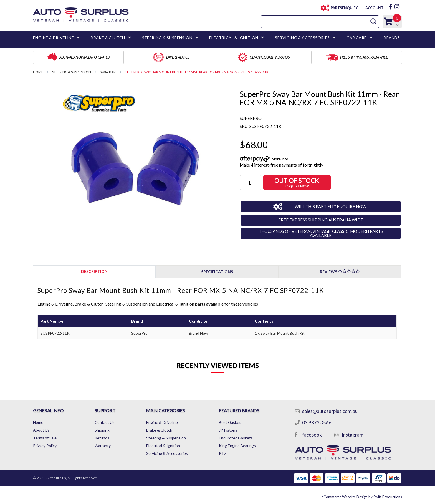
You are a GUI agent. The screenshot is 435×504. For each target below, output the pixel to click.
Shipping (102, 430)
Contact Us (105, 422)
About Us (41, 430)
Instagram (353, 435)
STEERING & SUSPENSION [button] (167, 38)
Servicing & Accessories (167, 453)
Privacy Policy (45, 446)
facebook (312, 435)
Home (38, 422)
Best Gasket (230, 422)
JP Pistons (228, 430)
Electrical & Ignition (163, 446)
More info (280, 159)
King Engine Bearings (237, 446)
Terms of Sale (45, 438)
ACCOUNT (374, 8)
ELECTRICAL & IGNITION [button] (234, 38)
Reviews (340, 272)
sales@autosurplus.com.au (330, 411)
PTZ (223, 453)
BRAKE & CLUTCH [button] (108, 38)
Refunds (102, 438)
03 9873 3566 (317, 423)
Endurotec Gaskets (236, 438)
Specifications (217, 272)
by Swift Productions (362, 497)
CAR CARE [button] (356, 38)
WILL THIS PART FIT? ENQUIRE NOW (331, 206)
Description (94, 271)
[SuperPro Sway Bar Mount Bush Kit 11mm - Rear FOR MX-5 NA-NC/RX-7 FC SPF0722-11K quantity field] (251, 182)
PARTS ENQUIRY (343, 8)
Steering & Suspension (166, 438)
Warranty (103, 446)
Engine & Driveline (162, 422)
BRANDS (392, 38)
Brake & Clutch (159, 430)
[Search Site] (373, 22)
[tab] (94, 271)
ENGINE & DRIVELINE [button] (53, 38)
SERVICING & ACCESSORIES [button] (302, 38)
